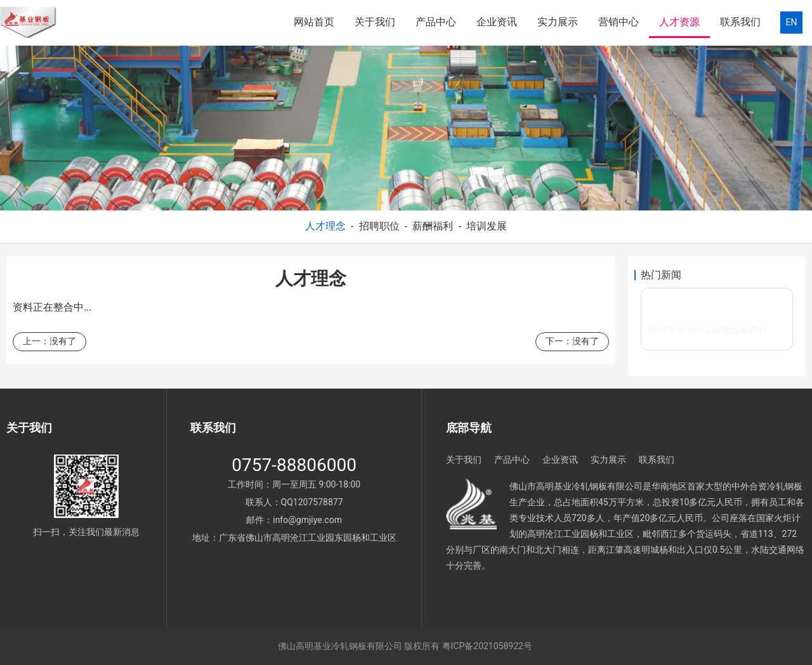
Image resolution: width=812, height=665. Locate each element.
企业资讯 (497, 22)
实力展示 (558, 22)
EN (792, 22)
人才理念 (325, 226)
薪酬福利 (433, 226)
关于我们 (375, 22)
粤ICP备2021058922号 (487, 646)
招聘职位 (379, 226)
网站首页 (314, 22)
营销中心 (619, 22)
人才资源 (679, 22)
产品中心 (436, 22)
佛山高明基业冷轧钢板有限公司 (340, 646)
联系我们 (740, 22)
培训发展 (487, 226)
